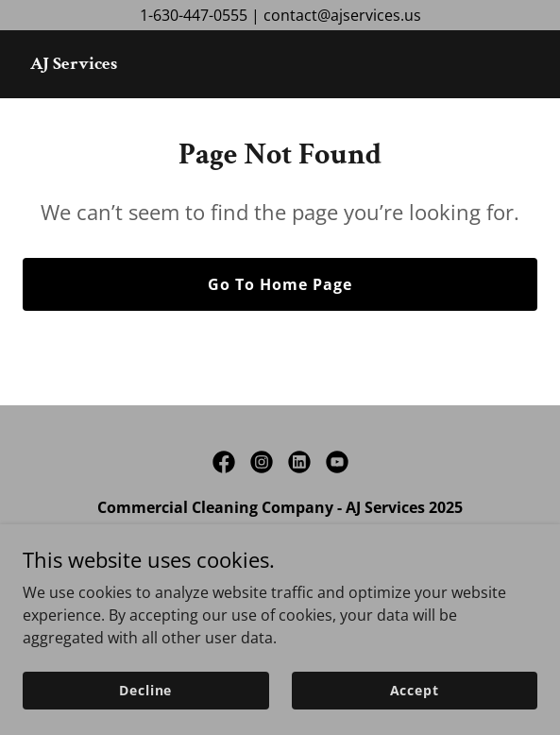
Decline (145, 690)
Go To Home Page (280, 284)
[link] (74, 63)
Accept (415, 690)
